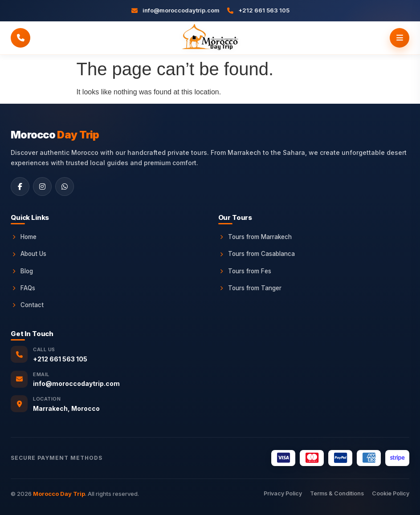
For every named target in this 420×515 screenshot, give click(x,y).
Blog (22, 271)
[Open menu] (400, 38)
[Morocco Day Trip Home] (210, 38)
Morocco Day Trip (59, 494)
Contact (27, 305)
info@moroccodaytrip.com (76, 383)
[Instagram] (42, 187)
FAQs (23, 288)
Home (24, 237)
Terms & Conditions (337, 493)
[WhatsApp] (65, 187)
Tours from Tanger (250, 288)
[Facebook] (20, 187)
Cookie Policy (391, 493)
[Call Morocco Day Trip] (20, 38)
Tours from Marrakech (255, 237)
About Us (29, 254)
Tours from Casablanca (257, 254)
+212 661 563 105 (60, 359)
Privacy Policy (283, 493)
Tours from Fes (245, 271)
